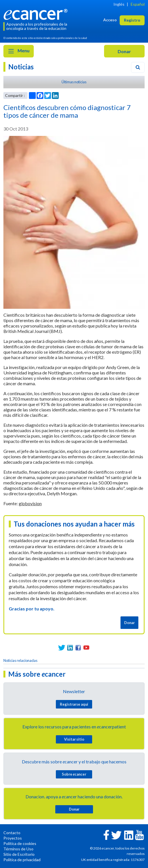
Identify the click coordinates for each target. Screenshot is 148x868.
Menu (19, 51)
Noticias (21, 67)
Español (138, 4)
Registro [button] (132, 20)
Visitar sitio (74, 739)
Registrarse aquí (74, 704)
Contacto (12, 833)
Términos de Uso (18, 849)
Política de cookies (20, 843)
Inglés (119, 4)
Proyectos (13, 838)
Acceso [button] (110, 20)
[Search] (138, 67)
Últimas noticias (74, 82)
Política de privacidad (22, 860)
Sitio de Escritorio (19, 854)
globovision (30, 503)
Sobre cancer (74, 774)
